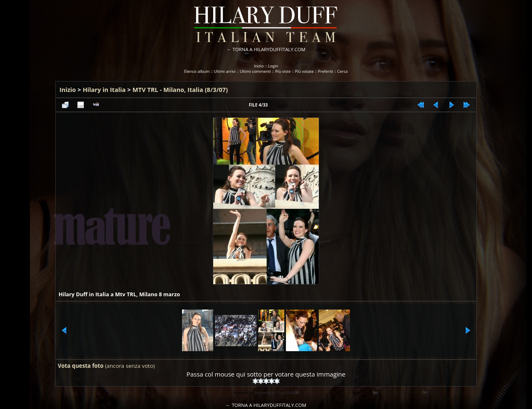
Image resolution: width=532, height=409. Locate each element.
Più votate (304, 71)
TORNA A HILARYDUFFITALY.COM (269, 49)
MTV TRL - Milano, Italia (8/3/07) (180, 89)
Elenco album (197, 71)
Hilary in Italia (104, 89)
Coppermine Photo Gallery (276, 393)
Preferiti (325, 71)
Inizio (259, 66)
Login (273, 66)
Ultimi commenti (255, 71)
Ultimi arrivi (224, 71)
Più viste (283, 71)
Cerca (342, 71)
